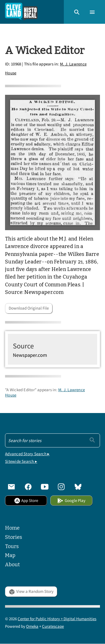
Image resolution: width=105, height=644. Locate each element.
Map (10, 555)
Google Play (71, 500)
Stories (14, 537)
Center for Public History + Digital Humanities (57, 619)
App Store (26, 500)
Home (12, 528)
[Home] (21, 12)
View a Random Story (31, 591)
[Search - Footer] (53, 440)
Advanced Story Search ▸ (27, 454)
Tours (12, 546)
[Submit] (92, 440)
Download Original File (29, 308)
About (12, 565)
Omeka (32, 626)
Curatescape (53, 626)
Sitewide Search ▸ (21, 461)
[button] (77, 12)
